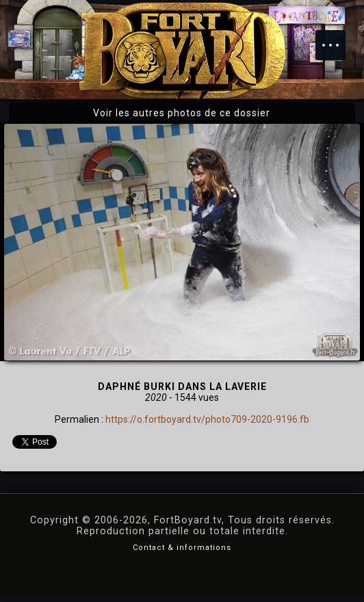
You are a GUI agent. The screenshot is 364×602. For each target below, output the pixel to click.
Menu (337, 38)
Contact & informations (182, 548)
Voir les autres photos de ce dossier (182, 113)
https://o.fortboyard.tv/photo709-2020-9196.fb (207, 419)
